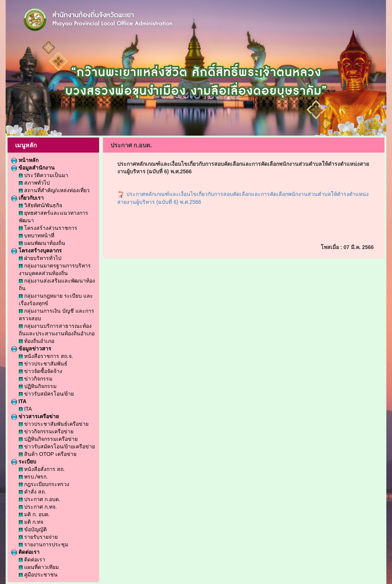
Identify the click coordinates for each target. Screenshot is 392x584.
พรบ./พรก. (33, 477)
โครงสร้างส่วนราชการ (48, 228)
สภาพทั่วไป (34, 183)
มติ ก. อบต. (34, 514)
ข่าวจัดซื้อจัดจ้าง (41, 371)
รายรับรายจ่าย (38, 537)
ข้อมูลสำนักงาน (33, 168)
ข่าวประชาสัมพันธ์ (43, 364)
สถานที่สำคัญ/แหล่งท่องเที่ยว (54, 190)
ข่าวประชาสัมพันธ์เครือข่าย (54, 424)
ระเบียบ (24, 462)
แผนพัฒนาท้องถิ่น (42, 243)
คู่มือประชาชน (38, 575)
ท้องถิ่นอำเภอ (37, 341)
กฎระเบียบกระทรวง (44, 484)
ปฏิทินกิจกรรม (38, 386)
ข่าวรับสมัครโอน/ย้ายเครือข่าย (57, 446)
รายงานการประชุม (44, 544)
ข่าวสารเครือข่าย (35, 416)
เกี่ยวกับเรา (28, 198)
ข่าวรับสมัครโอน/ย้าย (46, 394)
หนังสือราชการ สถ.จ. (46, 356)
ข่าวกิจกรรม (36, 379)
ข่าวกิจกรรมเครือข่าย (46, 431)
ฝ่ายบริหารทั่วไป (40, 258)
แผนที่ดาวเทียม (39, 567)
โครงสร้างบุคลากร (37, 251)
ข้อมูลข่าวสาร (31, 349)
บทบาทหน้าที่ (37, 235)
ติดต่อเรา (25, 552)
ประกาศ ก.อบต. (40, 499)
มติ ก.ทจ (31, 522)
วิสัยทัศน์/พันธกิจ (41, 205)
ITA (19, 401)
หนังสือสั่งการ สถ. (42, 469)
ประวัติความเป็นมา (44, 175)
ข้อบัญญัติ (33, 529)
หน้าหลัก (25, 160)
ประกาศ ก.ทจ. (38, 507)
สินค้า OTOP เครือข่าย (48, 454)
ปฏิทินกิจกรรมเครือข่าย (48, 439)
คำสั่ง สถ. (32, 492)
